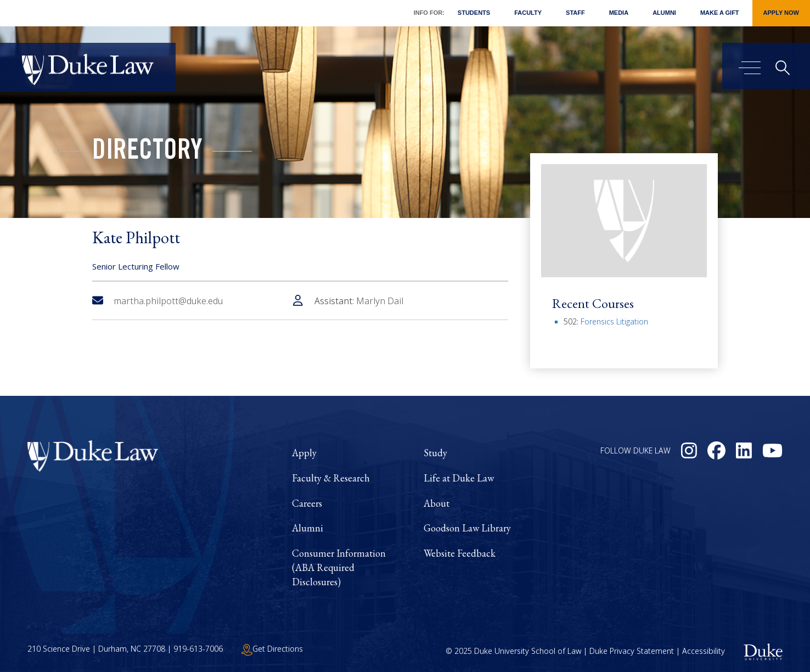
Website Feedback (460, 553)
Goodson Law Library (467, 528)
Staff (575, 13)
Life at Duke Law (459, 478)
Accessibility (704, 651)
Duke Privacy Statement (632, 651)
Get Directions (272, 649)
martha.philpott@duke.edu (157, 301)
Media (619, 13)
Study (435, 453)
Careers (307, 503)
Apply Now (781, 13)
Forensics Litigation (614, 321)
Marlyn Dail (380, 301)
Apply (304, 453)
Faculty (528, 13)
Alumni (664, 13)
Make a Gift (720, 13)
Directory (147, 153)
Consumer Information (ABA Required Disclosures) (339, 567)
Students (474, 13)
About (437, 503)
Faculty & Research (331, 478)
